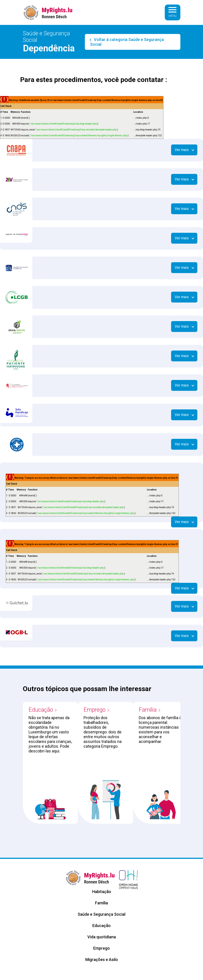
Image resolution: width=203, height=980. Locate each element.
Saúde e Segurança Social (101, 914)
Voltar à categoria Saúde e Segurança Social (127, 42)
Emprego (94, 710)
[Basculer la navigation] (172, 12)
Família (148, 710)
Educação (41, 710)
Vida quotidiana (102, 937)
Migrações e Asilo (102, 960)
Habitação (102, 892)
